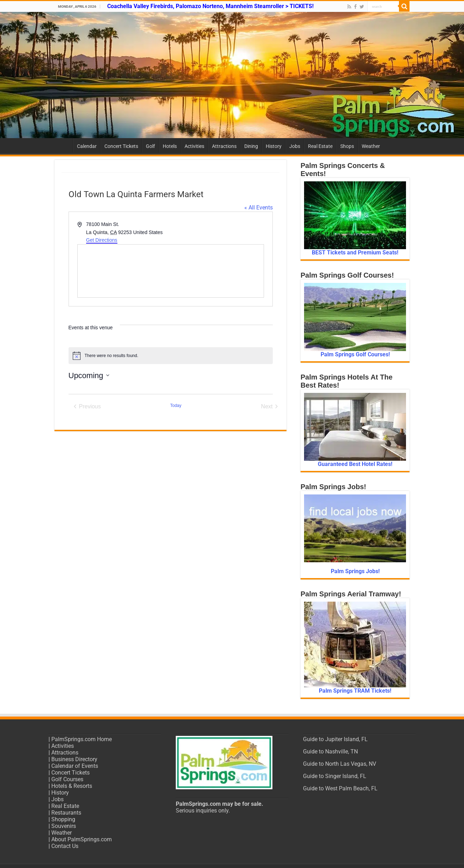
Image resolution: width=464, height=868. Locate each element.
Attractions (224, 146)
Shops (347, 146)
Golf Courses (67, 779)
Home (64, 145)
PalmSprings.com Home (82, 739)
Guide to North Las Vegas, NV (340, 764)
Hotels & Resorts (72, 786)
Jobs (295, 146)
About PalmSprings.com (82, 839)
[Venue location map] (171, 271)
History (274, 146)
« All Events (259, 208)
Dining (251, 146)
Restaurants (66, 813)
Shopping (63, 819)
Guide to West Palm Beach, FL (340, 788)
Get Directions (102, 240)
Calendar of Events (75, 766)
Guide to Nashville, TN (330, 752)
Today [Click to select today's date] (176, 406)
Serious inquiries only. (203, 811)
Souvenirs (64, 826)
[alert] (171, 356)
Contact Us (65, 846)
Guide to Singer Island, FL (335, 776)
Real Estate (320, 146)
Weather (371, 146)
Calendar (87, 146)
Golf (150, 146)
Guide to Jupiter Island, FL (335, 739)
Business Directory (74, 759)
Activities (194, 146)
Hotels (170, 146)
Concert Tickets (121, 146)
